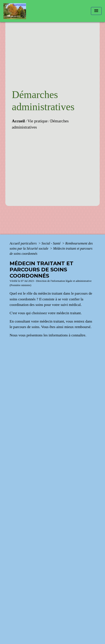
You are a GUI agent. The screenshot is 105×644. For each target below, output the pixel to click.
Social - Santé (51, 243)
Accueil (18, 121)
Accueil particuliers (24, 243)
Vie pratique (38, 121)
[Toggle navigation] (96, 11)
